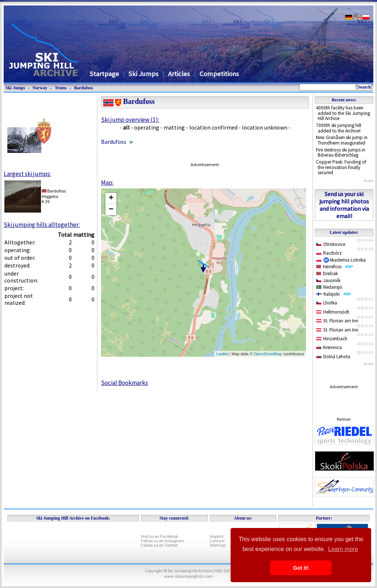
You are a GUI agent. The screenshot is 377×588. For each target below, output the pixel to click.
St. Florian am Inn (337, 321)
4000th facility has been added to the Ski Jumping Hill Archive (343, 113)
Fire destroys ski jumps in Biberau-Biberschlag (341, 153)
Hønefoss (335, 267)
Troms (61, 88)
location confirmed (213, 127)
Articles (179, 74)
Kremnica (329, 347)
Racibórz (329, 253)
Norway (40, 88)
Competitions (219, 74)
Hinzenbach (332, 339)
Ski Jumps (143, 74)
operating (147, 127)
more (368, 181)
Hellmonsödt (333, 312)
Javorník (328, 280)
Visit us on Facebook (159, 536)
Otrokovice (331, 244)
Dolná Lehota (333, 357)
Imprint (217, 536)
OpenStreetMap (268, 354)
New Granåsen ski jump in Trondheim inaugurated (342, 140)
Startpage (104, 74)
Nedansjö (329, 287)
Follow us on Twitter (159, 545)
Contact (217, 541)
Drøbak (327, 274)
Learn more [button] (343, 549)
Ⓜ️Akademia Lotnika (341, 260)
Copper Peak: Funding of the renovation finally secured (341, 167)
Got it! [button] (301, 568)
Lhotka (327, 303)
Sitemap (218, 545)
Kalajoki (334, 294)
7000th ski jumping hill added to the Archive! (339, 128)
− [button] (111, 210)
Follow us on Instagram (163, 541)
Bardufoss (83, 88)
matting (174, 127)
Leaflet (222, 354)
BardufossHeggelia (54, 193)
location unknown (265, 127)
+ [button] (111, 198)
